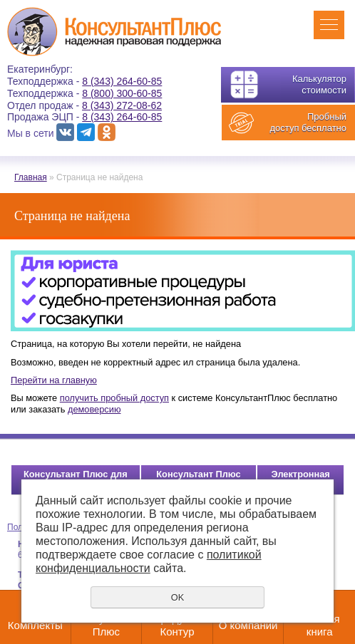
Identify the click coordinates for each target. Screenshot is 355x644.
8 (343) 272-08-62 (122, 105)
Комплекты (35, 625)
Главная (31, 177)
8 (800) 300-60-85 (122, 93)
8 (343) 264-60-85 (122, 81)
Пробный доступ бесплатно (308, 122)
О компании (248, 625)
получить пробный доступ (114, 398)
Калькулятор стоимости (319, 84)
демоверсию (94, 409)
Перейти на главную (54, 380)
